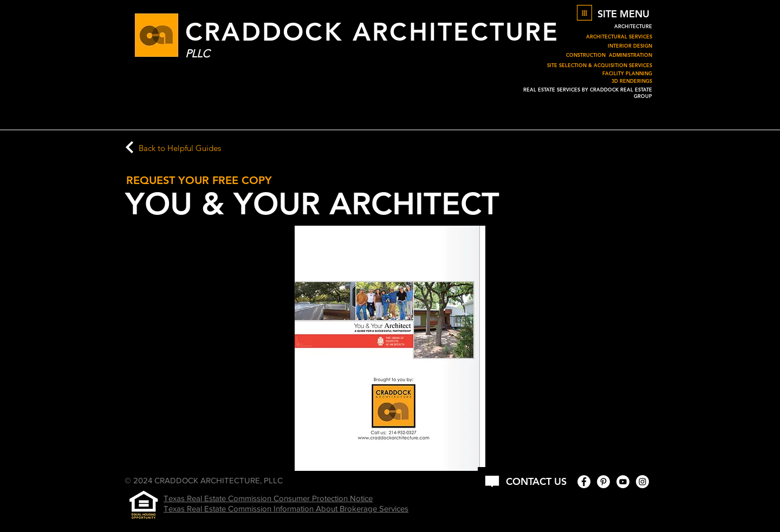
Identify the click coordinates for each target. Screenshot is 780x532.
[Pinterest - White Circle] (603, 482)
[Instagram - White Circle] (642, 482)
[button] (584, 13)
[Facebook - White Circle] (584, 482)
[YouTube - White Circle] (623, 482)
